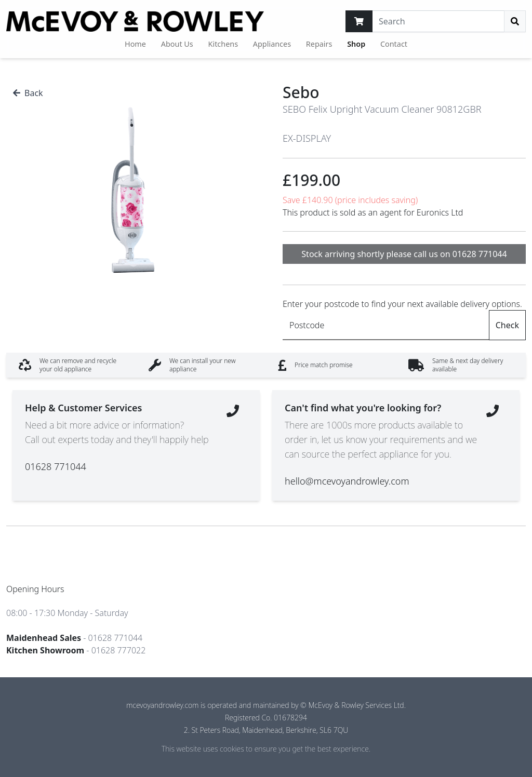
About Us (177, 44)
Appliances (272, 44)
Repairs (319, 44)
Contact (394, 44)
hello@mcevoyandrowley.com (347, 481)
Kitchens (223, 44)
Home (135, 44)
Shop (356, 44)
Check (507, 325)
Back (28, 93)
